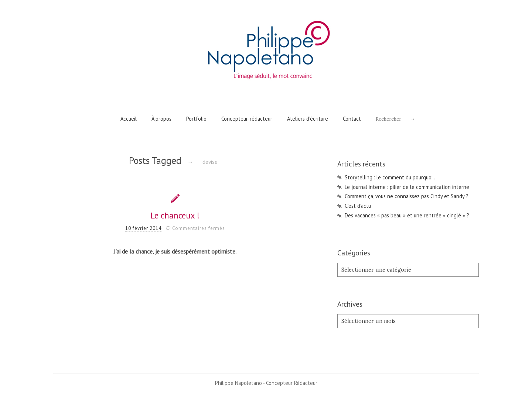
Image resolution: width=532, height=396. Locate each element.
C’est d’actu (358, 206)
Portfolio (196, 119)
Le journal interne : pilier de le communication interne (407, 187)
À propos (161, 119)
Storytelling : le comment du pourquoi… (391, 177)
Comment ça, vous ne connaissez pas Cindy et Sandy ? (407, 196)
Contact (352, 119)
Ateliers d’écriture (308, 119)
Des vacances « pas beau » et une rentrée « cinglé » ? (407, 215)
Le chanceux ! (175, 215)
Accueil (129, 119)
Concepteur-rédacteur (247, 119)
